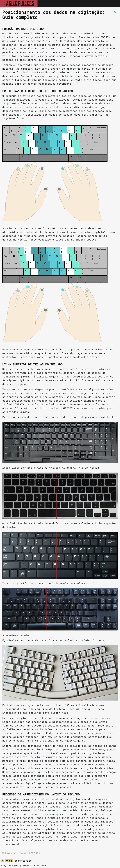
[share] (2, 861)
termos (25, 865)
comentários (23, 861)
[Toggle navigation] (114, 4)
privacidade (40, 865)
